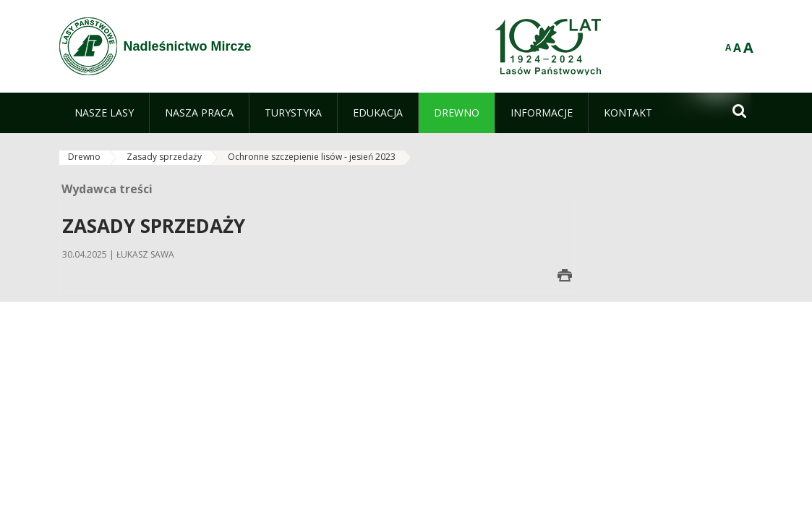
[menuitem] (104, 113)
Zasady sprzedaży (164, 157)
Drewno (84, 157)
